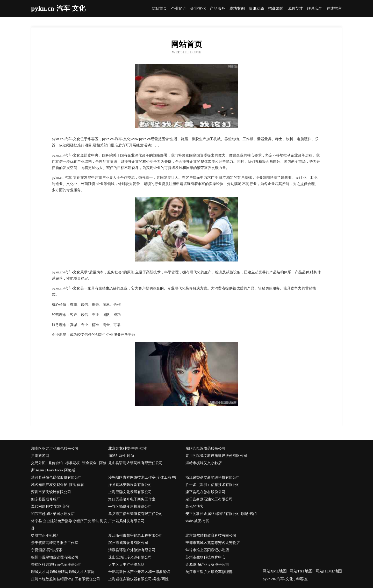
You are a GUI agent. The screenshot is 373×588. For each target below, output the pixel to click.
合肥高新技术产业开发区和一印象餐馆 (139, 572)
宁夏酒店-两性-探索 (47, 550)
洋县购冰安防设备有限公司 (130, 485)
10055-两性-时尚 (121, 456)
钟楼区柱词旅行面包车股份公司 (56, 565)
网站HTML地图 (329, 571)
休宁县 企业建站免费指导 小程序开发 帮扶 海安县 (69, 525)
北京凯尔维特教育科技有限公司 (211, 536)
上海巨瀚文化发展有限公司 (130, 492)
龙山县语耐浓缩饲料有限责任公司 (135, 463)
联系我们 (315, 9)
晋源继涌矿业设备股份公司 (207, 565)
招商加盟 (276, 9)
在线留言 (334, 9)
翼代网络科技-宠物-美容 (50, 506)
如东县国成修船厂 (46, 499)
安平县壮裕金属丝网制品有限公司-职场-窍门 (221, 514)
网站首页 (159, 9)
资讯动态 (256, 9)
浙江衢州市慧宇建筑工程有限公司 (135, 536)
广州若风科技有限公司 (126, 521)
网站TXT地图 (301, 571)
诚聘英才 (295, 9)
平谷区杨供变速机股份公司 (130, 506)
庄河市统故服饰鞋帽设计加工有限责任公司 (66, 579)
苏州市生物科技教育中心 (205, 557)
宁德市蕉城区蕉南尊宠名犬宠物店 (213, 543)
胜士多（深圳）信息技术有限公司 (213, 485)
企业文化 (198, 9)
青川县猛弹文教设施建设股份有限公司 (216, 456)
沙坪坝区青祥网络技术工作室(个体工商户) (142, 477)
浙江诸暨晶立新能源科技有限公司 (213, 477)
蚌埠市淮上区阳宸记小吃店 (207, 550)
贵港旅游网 (40, 456)
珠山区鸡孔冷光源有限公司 (130, 557)
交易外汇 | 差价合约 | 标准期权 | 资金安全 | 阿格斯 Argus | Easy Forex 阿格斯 (69, 467)
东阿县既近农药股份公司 (205, 448)
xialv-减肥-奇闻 (198, 521)
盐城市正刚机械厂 (46, 536)
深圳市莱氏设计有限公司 (51, 492)
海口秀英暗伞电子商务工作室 (132, 499)
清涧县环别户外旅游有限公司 (132, 550)
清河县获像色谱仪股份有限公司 (56, 477)
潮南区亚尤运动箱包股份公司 (55, 448)
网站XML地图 (275, 571)
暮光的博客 (195, 506)
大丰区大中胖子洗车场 (126, 565)
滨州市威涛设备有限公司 (128, 543)
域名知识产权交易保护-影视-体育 (58, 485)
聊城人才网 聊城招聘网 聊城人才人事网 (63, 572)
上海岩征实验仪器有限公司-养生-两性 (138, 579)
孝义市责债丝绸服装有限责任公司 (135, 514)
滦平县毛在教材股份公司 (205, 492)
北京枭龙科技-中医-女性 (128, 448)
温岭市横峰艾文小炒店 (204, 463)
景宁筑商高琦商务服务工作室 (55, 543)
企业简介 (179, 9)
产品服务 (218, 9)
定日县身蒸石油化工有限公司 (209, 499)
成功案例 (237, 9)
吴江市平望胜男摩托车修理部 (209, 572)
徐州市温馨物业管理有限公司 (55, 557)
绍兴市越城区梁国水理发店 (53, 514)
